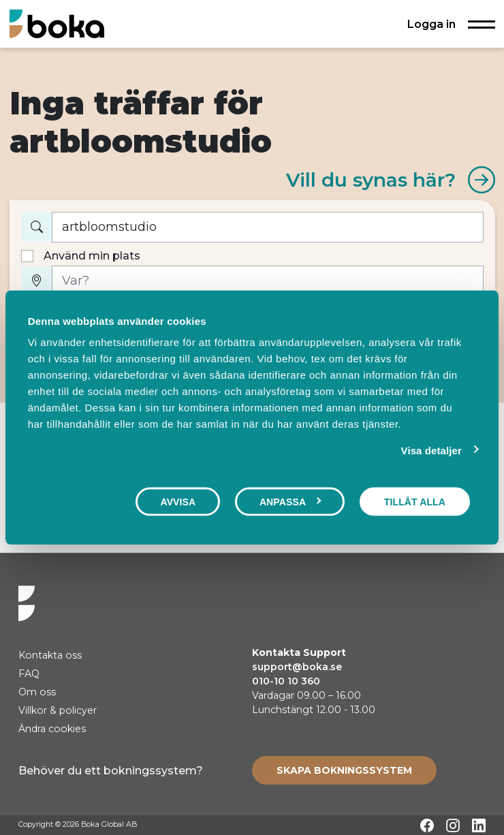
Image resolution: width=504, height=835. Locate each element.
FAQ (29, 674)
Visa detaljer (431, 450)
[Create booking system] (344, 770)
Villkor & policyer (58, 710)
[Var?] (268, 281)
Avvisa (178, 501)
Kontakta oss (50, 655)
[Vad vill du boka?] (268, 227)
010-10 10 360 (286, 681)
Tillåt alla (415, 501)
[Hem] (57, 23)
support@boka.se (297, 667)
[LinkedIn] (479, 825)
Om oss (37, 692)
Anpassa (290, 501)
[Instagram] (453, 825)
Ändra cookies (52, 729)
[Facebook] (427, 825)
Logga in (431, 24)
